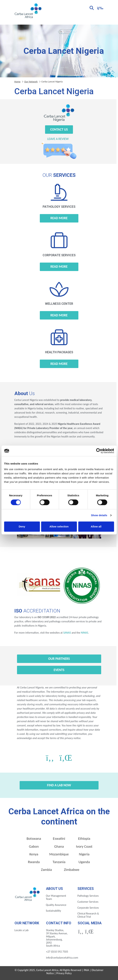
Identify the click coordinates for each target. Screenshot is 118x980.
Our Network (31, 82)
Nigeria (84, 854)
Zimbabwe (72, 870)
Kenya (34, 854)
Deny (22, 526)
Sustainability (53, 911)
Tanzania (59, 862)
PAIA (86, 970)
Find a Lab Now (59, 785)
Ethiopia (84, 839)
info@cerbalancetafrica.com (62, 958)
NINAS (84, 633)
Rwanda (34, 862)
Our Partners (59, 659)
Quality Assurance (56, 905)
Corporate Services (88, 908)
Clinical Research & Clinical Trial (88, 915)
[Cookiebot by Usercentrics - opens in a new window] (99, 451)
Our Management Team (56, 897)
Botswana (34, 839)
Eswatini (59, 839)
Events (59, 670)
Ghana (59, 846)
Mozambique (59, 854)
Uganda (84, 862)
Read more (59, 218)
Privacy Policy (64, 973)
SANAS (67, 633)
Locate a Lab (22, 930)
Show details (99, 515)
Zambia (46, 870)
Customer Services (88, 902)
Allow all (96, 526)
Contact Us (59, 129)
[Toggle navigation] (100, 8)
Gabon (34, 846)
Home (17, 82)
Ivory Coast (84, 846)
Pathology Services (88, 896)
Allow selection (59, 526)
